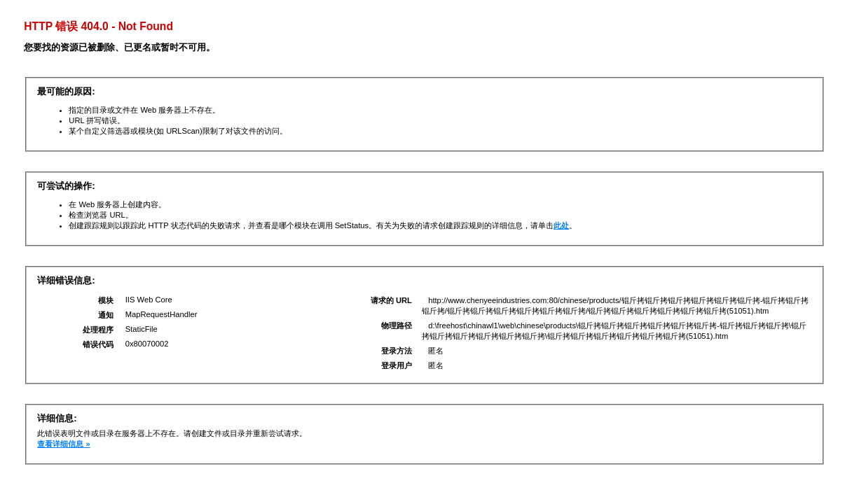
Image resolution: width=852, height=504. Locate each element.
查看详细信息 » (63, 444)
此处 (561, 225)
